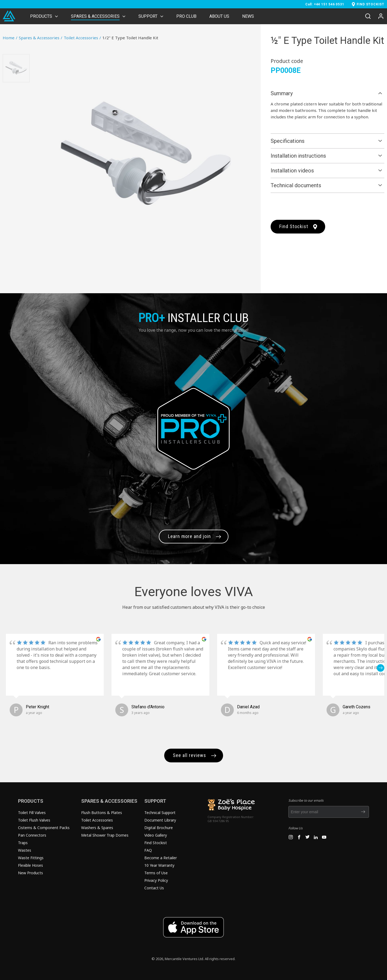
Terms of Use (156, 873)
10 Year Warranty (159, 865)
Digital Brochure (159, 828)
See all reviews (189, 755)
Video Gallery (156, 835)
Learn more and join (189, 536)
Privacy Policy (156, 880)
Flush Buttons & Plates (102, 813)
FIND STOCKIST (370, 4)
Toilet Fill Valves (32, 813)
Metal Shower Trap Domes (105, 835)
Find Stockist (294, 226)
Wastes (25, 850)
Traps (23, 843)
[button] (381, 668)
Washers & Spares (97, 828)
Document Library (160, 820)
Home (10, 38)
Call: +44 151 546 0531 (325, 4)
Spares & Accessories (41, 38)
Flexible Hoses (31, 865)
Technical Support (160, 813)
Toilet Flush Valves (34, 820)
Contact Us (154, 888)
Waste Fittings (31, 858)
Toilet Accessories (82, 38)
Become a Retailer (161, 858)
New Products (31, 873)
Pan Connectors (32, 835)
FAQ (148, 850)
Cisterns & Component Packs (44, 828)
